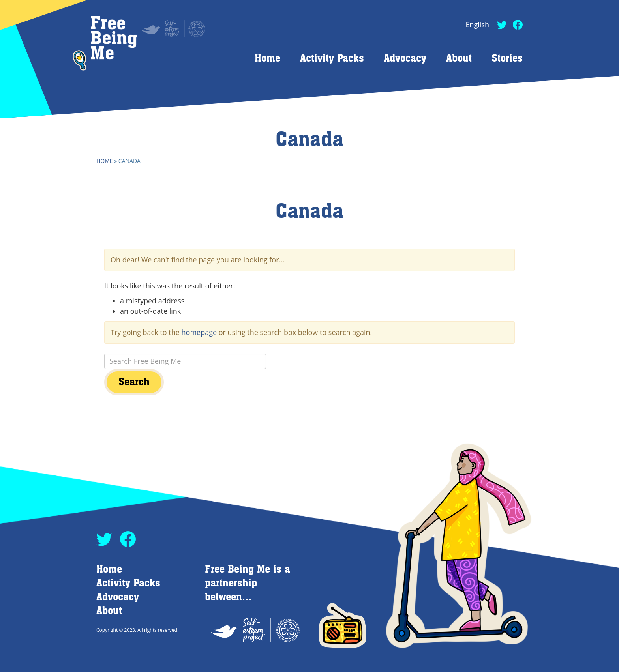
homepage (199, 332)
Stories (507, 59)
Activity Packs (332, 59)
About (459, 59)
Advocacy (405, 59)
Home (267, 59)
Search (134, 382)
